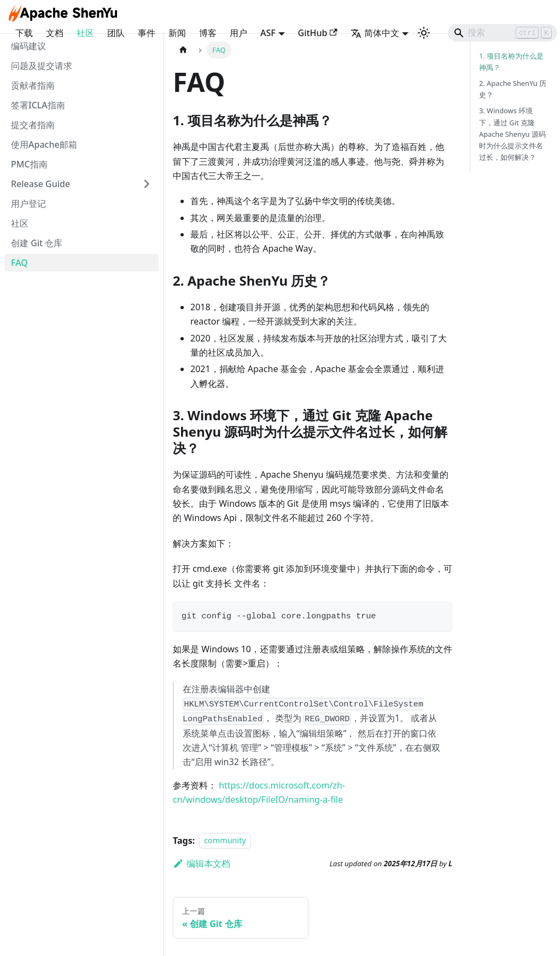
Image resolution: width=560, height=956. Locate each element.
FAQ (19, 263)
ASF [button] (268, 33)
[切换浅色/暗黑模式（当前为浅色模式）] (424, 33)
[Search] (503, 33)
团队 (116, 33)
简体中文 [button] (375, 33)
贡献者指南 (33, 85)
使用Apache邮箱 (44, 144)
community (225, 841)
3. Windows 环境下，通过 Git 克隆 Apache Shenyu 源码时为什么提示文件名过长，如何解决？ (512, 134)
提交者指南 (33, 125)
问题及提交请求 (42, 66)
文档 (55, 33)
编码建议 (28, 46)
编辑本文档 (202, 864)
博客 (208, 33)
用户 (238, 33)
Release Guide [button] (40, 184)
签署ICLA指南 (38, 105)
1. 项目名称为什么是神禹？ (511, 62)
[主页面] (183, 50)
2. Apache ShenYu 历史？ (513, 89)
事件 (147, 33)
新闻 (177, 33)
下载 (24, 33)
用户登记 (28, 204)
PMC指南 (29, 164)
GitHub (318, 33)
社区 (85, 33)
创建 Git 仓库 (37, 243)
